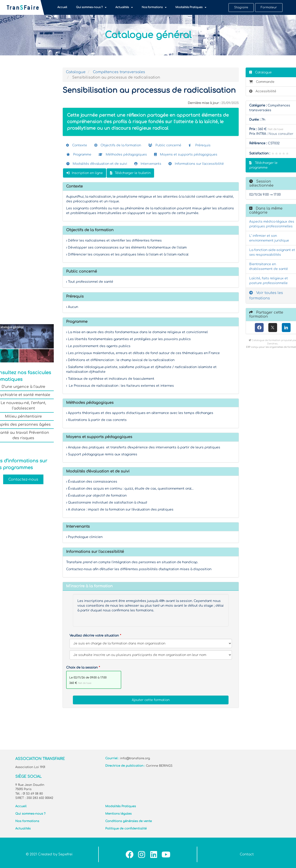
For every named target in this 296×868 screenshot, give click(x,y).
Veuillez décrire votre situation (94, 636)
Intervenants (148, 164)
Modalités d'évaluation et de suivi (97, 164)
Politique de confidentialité (126, 829)
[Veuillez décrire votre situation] (151, 655)
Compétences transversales (119, 72)
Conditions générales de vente (129, 821)
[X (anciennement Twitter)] (273, 328)
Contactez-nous (23, 479)
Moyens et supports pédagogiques (186, 155)
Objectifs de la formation (118, 145)
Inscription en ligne (85, 173)
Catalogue (76, 72)
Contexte (76, 145)
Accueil (62, 7)
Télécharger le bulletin (130, 173)
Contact (247, 854)
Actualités (124, 7)
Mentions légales (118, 814)
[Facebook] (259, 328)
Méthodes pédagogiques (123, 155)
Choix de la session (82, 668)
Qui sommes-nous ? (91, 7)
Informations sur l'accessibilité (196, 164)
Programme (79, 155)
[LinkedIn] (286, 328)
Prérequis (200, 145)
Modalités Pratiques (191, 7)
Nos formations (154, 7)
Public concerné (165, 145)
